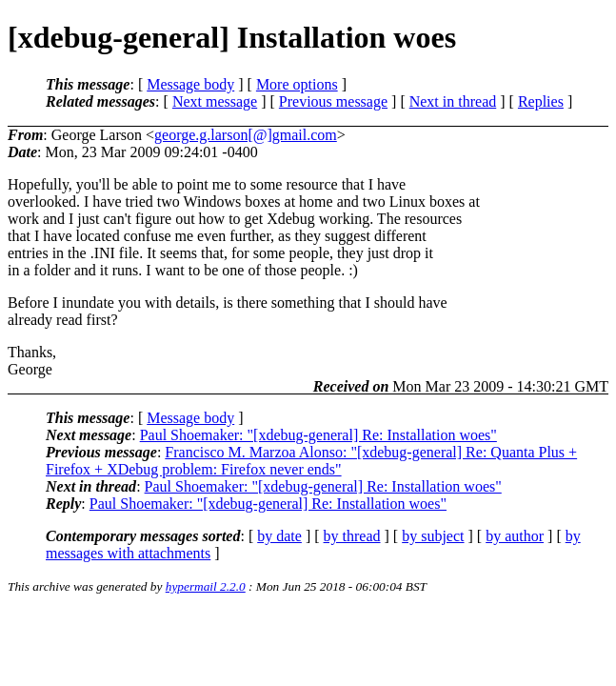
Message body (190, 84)
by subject (433, 536)
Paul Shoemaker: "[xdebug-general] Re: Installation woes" (318, 435)
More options (297, 84)
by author (515, 536)
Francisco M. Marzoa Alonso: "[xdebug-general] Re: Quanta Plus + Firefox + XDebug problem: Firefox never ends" (311, 461)
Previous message (333, 101)
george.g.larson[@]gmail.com (246, 135)
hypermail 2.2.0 (206, 586)
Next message (215, 101)
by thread (352, 536)
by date (279, 536)
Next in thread (453, 101)
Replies (541, 101)
